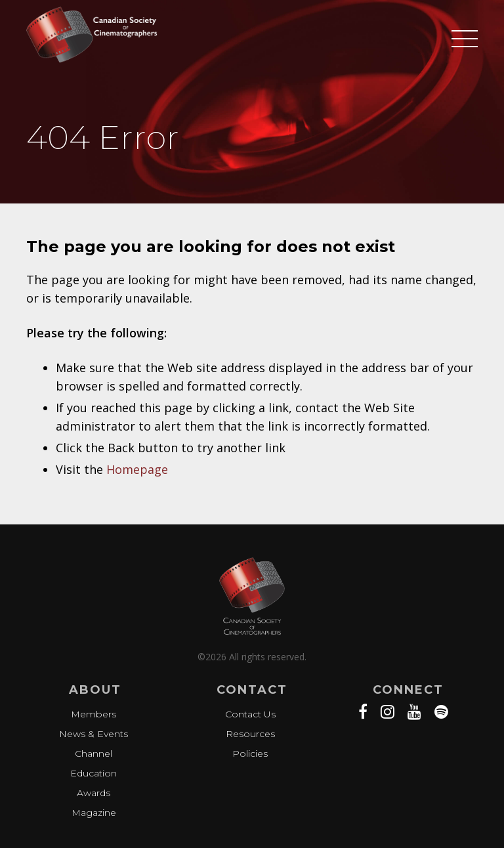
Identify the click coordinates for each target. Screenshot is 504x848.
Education (94, 773)
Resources (250, 734)
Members (94, 714)
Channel (94, 753)
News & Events (94, 734)
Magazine (94, 813)
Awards (94, 793)
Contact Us (250, 714)
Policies (250, 753)
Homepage (137, 469)
